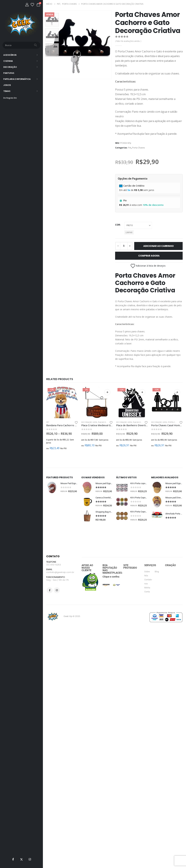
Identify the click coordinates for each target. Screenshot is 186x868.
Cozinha (8, 61)
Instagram (57, 604)
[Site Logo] (22, 24)
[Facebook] (13, 859)
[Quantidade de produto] (124, 246)
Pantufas (9, 73)
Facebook (50, 604)
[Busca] (36, 45)
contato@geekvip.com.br (60, 586)
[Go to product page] (62, 403)
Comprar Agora (149, 256)
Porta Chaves (139, 148)
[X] (21, 859)
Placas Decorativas (107, 422)
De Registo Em (10, 98)
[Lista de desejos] (32, 5)
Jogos (7, 85)
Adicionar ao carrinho (159, 246)
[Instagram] (30, 859)
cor (118, 225)
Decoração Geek (89, 422)
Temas (7, 91)
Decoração (10, 67)
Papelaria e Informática (17, 79)
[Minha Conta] (27, 5)
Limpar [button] (129, 232)
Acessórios (10, 55)
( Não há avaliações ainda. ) (128, 41)
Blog (157, 585)
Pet (130, 148)
